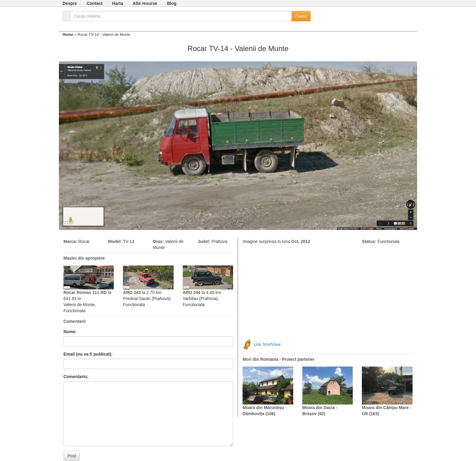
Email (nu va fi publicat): (88, 354)
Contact (94, 3)
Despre (70, 3)
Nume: (70, 332)
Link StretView (267, 344)
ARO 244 (192, 292)
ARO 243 (132, 292)
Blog (172, 3)
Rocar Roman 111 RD (85, 292)
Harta (117, 3)
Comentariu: (76, 377)
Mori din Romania (260, 359)
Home (68, 35)
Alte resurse (145, 3)
